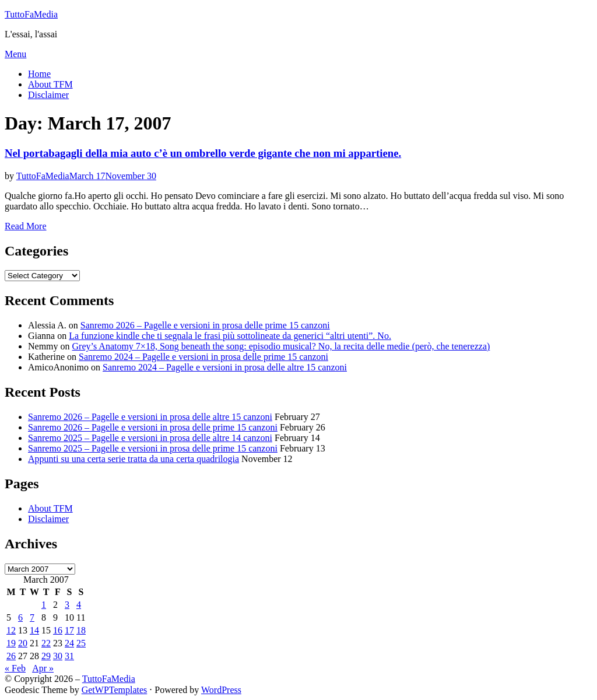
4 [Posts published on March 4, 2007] (79, 605)
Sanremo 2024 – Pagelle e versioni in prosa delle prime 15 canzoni (203, 357)
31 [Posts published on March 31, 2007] (69, 656)
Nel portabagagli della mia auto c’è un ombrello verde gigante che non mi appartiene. (203, 153)
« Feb (15, 668)
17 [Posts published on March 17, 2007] (69, 630)
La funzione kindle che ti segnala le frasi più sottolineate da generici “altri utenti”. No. (230, 336)
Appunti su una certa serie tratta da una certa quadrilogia (134, 459)
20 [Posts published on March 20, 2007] (23, 643)
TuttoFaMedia (31, 14)
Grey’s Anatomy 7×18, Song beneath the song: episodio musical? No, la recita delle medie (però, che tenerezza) (281, 346)
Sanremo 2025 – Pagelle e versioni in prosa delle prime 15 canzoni (153, 448)
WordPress (221, 690)
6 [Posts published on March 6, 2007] (20, 617)
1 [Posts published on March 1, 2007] (44, 605)
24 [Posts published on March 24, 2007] (69, 643)
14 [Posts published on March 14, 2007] (34, 630)
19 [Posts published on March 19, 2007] (11, 643)
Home (39, 74)
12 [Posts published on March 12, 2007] (11, 630)
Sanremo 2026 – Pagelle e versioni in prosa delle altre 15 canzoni (150, 417)
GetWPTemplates (115, 690)
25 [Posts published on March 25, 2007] (81, 643)
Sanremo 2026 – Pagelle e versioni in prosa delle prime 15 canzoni (205, 325)
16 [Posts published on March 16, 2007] (58, 630)
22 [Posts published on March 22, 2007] (46, 643)
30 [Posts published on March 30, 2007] (58, 656)
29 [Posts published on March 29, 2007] (46, 656)
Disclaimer (48, 95)
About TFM (50, 84)
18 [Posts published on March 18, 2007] (81, 630)
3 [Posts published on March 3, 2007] (67, 605)
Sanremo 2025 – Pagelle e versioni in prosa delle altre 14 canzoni (150, 438)
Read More (26, 226)
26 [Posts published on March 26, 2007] (11, 656)
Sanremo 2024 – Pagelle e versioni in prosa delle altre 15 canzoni (225, 367)
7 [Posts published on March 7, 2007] (32, 617)
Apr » (43, 668)
